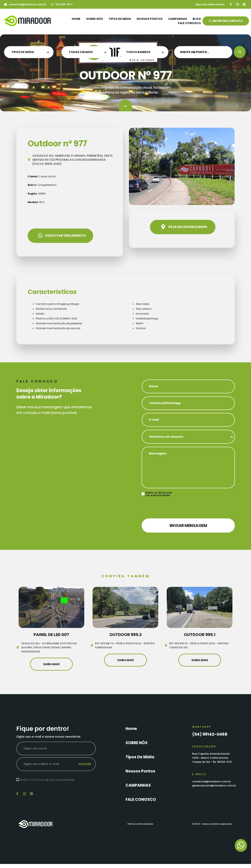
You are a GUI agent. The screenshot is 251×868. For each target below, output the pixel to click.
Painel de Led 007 (51, 635)
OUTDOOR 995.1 (200, 635)
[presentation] (172, 507)
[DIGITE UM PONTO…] (203, 52)
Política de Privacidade (140, 824)
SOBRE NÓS (94, 19)
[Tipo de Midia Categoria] (29, 52)
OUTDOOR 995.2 (125, 635)
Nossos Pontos (150, 19)
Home (76, 19)
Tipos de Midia (120, 19)
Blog (197, 19)
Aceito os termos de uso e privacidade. (159, 494)
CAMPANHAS (178, 19)
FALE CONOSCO (189, 23)
